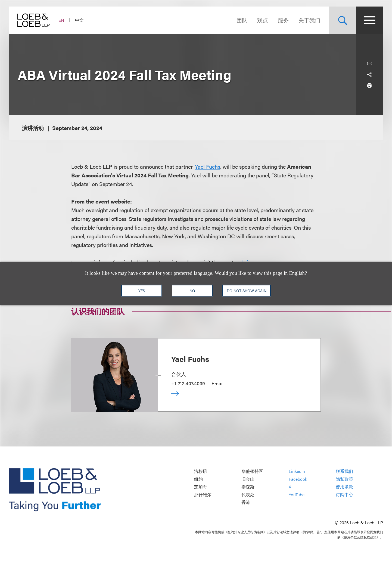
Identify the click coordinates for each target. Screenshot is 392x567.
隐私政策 (344, 479)
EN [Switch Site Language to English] (62, 20)
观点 (262, 20)
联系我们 (344, 471)
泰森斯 (248, 487)
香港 (246, 502)
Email (217, 383)
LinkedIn (297, 471)
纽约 (198, 479)
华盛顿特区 (252, 471)
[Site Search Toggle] (342, 20)
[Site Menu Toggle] (369, 20)
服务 (283, 20)
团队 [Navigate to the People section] (242, 20)
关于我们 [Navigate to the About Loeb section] (309, 20)
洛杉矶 (201, 471)
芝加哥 (201, 487)
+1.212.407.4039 (188, 383)
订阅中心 (344, 494)
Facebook (298, 479)
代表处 (248, 494)
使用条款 (344, 487)
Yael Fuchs (208, 166)
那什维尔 (203, 494)
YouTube (297, 494)
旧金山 (248, 479)
